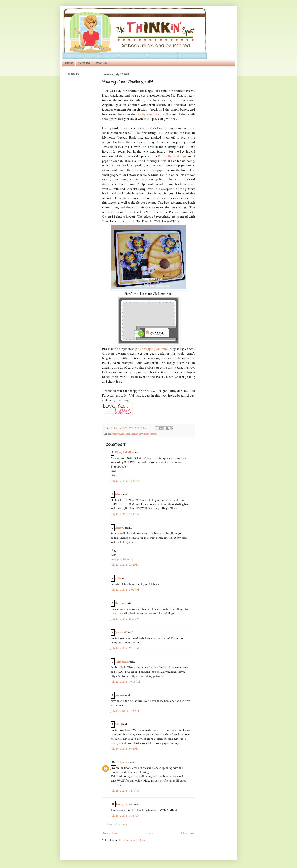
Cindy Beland (125, 804)
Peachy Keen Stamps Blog (154, 114)
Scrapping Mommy (122, 559)
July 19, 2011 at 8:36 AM (125, 816)
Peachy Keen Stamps (147, 434)
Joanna (120, 695)
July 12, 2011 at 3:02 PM (125, 590)
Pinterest (84, 63)
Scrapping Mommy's (155, 349)
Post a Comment (117, 825)
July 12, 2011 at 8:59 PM (125, 619)
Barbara (120, 603)
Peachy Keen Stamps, (172, 156)
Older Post (188, 833)
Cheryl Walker (125, 452)
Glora (119, 494)
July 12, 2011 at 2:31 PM (125, 565)
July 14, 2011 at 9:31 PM (125, 749)
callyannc (122, 662)
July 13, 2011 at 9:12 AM (125, 711)
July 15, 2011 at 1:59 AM (125, 791)
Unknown (123, 762)
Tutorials (101, 63)
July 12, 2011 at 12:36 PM (125, 481)
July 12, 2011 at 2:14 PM (125, 514)
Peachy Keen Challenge (123, 434)
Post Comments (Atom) (133, 840)
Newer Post (110, 833)
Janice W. (121, 632)
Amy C (120, 528)
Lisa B (119, 724)
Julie (118, 578)
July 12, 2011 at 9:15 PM (125, 648)
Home (69, 63)
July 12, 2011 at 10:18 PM (125, 682)
